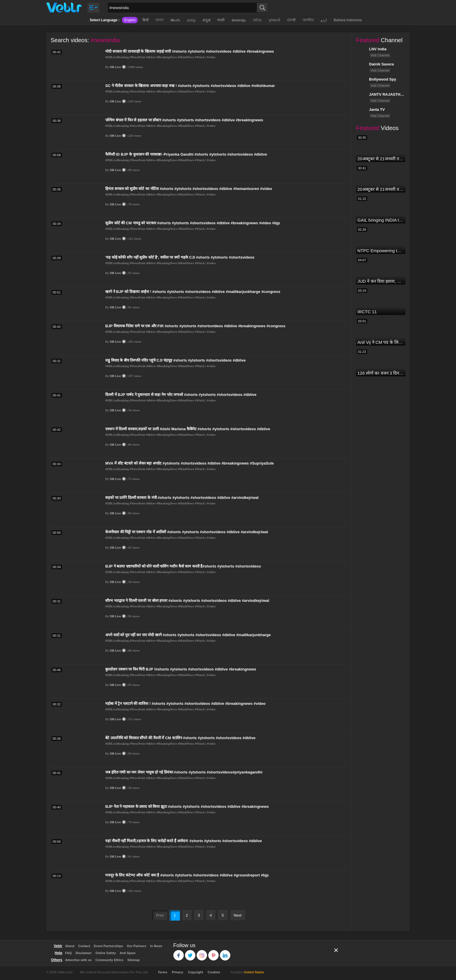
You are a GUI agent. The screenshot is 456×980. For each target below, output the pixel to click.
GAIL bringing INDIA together (381, 220)
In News (156, 946)
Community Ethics (109, 960)
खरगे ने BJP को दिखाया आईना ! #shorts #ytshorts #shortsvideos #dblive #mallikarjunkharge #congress (193, 292)
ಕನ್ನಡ (206, 20)
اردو (324, 20)
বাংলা (160, 20)
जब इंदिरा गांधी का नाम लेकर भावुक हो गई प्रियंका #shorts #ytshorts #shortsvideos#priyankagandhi (184, 772)
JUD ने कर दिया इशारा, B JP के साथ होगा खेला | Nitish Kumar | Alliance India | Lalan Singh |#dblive (381, 281)
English (130, 20)
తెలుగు (175, 20)
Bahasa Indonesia (348, 20)
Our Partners (137, 946)
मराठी (221, 20)
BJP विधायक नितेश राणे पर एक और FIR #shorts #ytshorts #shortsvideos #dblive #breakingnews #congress (195, 326)
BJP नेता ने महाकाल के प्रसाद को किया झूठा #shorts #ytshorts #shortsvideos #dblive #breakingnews (187, 806)
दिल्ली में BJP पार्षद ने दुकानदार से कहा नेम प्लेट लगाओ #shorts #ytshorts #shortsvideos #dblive (181, 395)
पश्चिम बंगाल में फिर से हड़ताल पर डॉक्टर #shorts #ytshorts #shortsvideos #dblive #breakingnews (184, 120)
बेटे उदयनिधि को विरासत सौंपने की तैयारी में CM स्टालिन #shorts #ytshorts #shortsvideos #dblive (180, 738)
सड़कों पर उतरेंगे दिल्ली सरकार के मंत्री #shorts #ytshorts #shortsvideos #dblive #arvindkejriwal (182, 498)
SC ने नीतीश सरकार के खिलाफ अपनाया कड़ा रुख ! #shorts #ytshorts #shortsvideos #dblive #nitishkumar (190, 86)
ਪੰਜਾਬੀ (291, 20)
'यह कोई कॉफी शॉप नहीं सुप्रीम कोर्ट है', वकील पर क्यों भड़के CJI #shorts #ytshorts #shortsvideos (180, 257)
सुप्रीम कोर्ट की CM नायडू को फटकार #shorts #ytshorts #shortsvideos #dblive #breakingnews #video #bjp (193, 223)
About (70, 946)
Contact (84, 946)
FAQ (68, 953)
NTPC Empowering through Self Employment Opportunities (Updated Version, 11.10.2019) (381, 251)
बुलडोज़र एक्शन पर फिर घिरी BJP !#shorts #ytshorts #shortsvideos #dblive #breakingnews (181, 669)
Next (238, 915)
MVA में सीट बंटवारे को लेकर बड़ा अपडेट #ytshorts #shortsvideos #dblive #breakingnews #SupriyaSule (190, 463)
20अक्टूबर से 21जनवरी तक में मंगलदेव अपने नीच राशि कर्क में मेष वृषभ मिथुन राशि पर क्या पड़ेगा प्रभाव (381, 189)
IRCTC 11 (367, 312)
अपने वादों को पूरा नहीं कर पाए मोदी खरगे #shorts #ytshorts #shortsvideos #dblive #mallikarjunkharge (188, 635)
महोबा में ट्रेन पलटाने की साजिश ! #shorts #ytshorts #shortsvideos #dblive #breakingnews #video (185, 704)
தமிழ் (191, 20)
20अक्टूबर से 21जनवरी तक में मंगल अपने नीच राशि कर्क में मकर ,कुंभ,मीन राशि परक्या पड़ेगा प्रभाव (381, 159)
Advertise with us (78, 960)
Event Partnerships (108, 946)
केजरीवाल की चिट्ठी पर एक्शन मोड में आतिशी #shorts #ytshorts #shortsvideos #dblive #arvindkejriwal (187, 532)
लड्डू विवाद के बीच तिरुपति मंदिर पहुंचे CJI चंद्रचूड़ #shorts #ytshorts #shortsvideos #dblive (176, 360)
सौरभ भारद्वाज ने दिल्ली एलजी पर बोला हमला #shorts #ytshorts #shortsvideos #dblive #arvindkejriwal (187, 601)
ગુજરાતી (274, 20)
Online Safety (106, 953)
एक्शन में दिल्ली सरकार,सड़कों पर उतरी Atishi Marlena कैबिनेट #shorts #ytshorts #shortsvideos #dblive (188, 429)
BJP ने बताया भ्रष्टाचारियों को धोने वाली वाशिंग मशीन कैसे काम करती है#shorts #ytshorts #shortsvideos (183, 566)
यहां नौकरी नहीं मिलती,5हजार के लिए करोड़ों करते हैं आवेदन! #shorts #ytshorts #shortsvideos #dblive (184, 841)
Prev (160, 915)
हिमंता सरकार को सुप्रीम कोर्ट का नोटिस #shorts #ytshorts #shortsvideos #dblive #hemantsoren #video (189, 189)
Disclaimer (84, 953)
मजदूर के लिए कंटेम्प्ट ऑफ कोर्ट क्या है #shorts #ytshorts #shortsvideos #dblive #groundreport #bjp (187, 875)
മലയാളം (239, 20)
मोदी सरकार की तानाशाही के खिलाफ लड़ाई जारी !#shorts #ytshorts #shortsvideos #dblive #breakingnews (190, 51)
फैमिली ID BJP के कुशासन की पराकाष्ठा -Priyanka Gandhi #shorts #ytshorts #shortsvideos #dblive (186, 154)
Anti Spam (128, 953)
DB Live (115, 67)
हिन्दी (146, 20)
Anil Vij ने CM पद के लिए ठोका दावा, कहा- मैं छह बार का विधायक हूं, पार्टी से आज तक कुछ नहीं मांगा (381, 342)
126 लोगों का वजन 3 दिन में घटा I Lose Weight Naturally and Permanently (381, 373)
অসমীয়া (308, 20)
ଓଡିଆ (257, 20)
